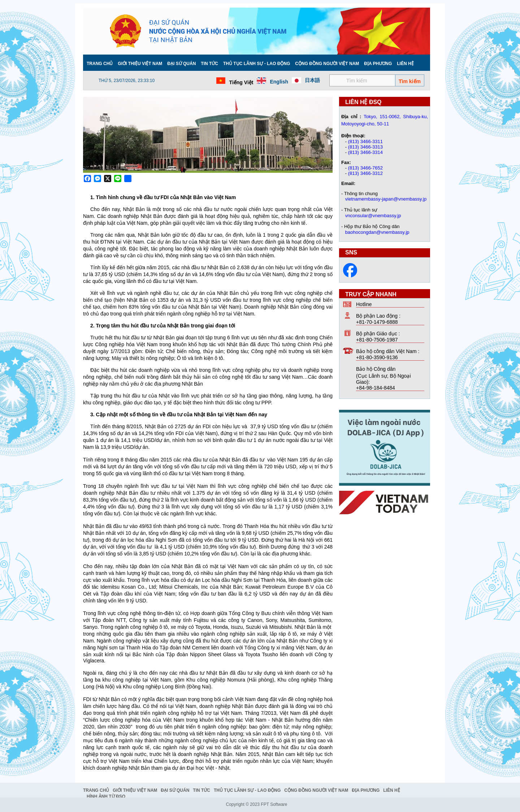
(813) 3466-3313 (365, 147)
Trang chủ (100, 64)
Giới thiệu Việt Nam (140, 64)
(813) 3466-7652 (365, 168)
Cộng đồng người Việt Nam (327, 64)
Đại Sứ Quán (181, 64)
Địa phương (378, 64)
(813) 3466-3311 (365, 141)
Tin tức (209, 64)
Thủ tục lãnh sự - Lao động (257, 64)
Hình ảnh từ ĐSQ (106, 796)
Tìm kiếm (410, 81)
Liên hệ (405, 64)
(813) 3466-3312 (365, 173)
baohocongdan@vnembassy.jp (377, 232)
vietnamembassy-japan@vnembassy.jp (386, 199)
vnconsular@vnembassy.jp (373, 216)
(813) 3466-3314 (365, 152)
